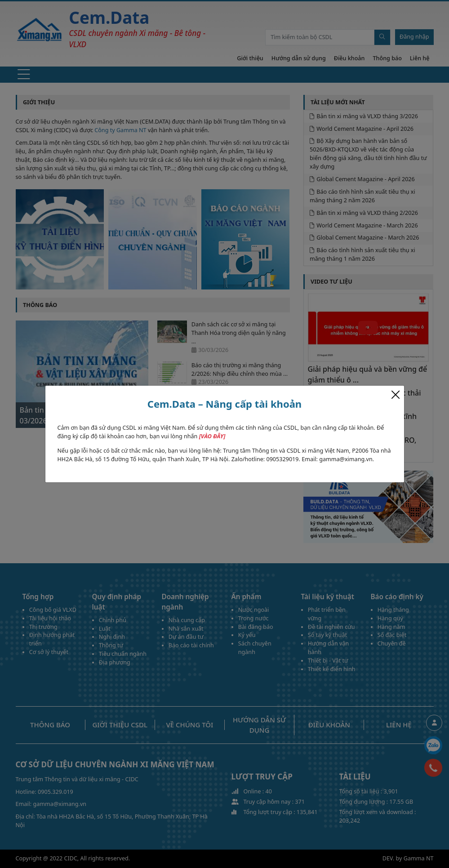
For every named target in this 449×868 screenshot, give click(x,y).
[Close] (396, 395)
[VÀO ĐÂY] (212, 436)
